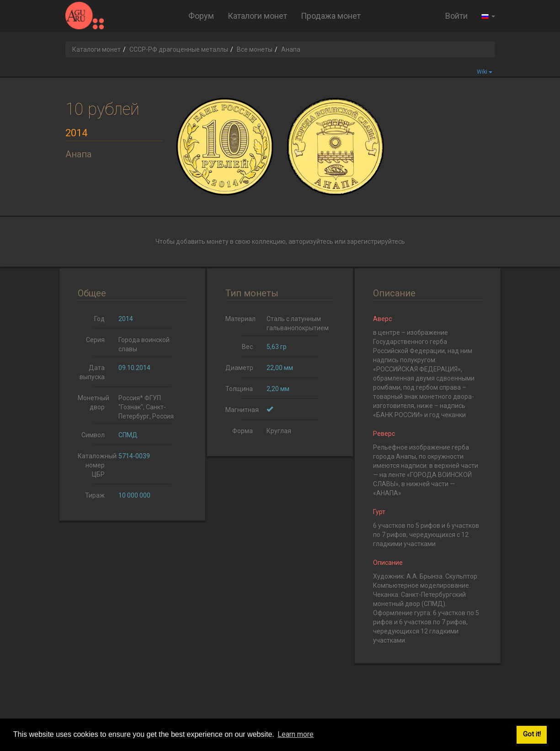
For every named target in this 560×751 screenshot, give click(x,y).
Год (99, 319)
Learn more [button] (296, 734)
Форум (201, 16)
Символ (93, 435)
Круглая (279, 431)
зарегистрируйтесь (376, 241)
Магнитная (242, 410)
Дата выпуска (92, 372)
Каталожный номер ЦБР (95, 465)
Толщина (239, 389)
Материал (240, 319)
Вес (247, 347)
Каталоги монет (257, 16)
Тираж (95, 495)
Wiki (485, 72)
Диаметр (239, 368)
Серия (95, 340)
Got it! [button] (532, 734)
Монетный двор (93, 402)
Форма (243, 431)
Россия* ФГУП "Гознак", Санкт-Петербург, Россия (146, 407)
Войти (456, 16)
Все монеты (255, 49)
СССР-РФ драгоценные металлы (179, 49)
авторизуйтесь (311, 241)
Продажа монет (331, 16)
